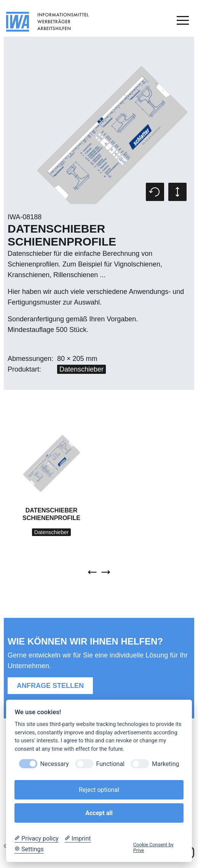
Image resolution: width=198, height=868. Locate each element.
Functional (110, 764)
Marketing (165, 764)
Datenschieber (81, 369)
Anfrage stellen (50, 686)
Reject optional (99, 790)
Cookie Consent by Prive (153, 847)
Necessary (55, 764)
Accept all (99, 813)
